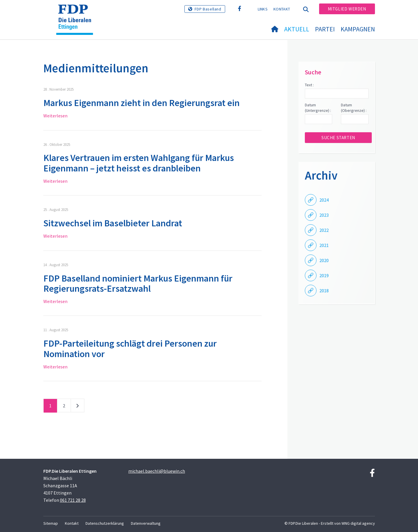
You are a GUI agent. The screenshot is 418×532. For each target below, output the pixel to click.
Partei (325, 29)
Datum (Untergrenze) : (318, 108)
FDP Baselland (208, 9)
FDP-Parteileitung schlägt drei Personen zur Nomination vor (130, 349)
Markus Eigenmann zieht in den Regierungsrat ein (142, 103)
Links (263, 9)
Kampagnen (358, 29)
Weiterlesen (55, 116)
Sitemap (51, 523)
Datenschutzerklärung (105, 523)
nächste (78, 407)
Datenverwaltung (146, 523)
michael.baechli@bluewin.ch (157, 471)
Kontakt (282, 9)
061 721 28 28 (73, 500)
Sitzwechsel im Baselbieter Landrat (113, 223)
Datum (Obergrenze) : (354, 108)
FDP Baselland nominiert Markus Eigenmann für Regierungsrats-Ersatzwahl (138, 283)
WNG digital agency (358, 523)
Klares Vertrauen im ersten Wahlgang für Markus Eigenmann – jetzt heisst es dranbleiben (139, 163)
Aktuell (297, 29)
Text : (309, 85)
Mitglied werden (347, 9)
